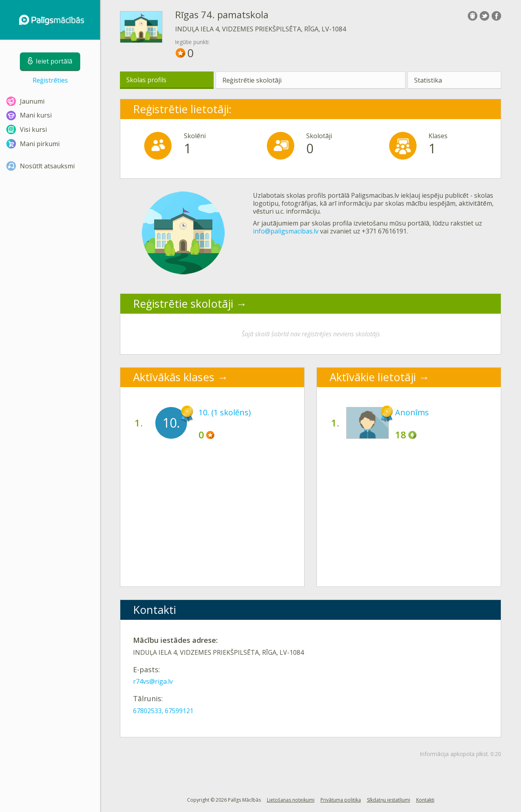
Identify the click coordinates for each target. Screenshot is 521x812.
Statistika (428, 80)
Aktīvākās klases (174, 377)
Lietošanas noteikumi (291, 800)
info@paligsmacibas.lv (286, 231)
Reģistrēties (50, 80)
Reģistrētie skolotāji (252, 80)
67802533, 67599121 (163, 711)
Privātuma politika (341, 800)
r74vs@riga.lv (153, 681)
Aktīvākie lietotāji (373, 377)
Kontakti (425, 800)
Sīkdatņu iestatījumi (389, 800)
